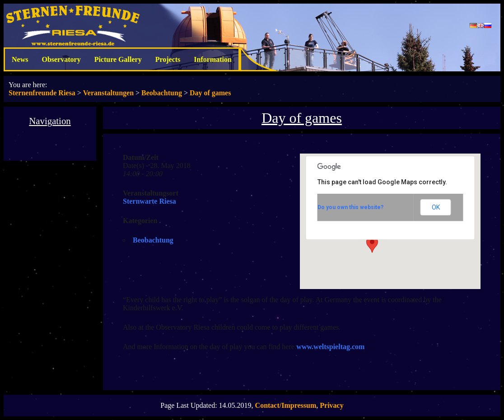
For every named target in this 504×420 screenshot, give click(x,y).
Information (213, 59)
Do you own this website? (350, 207)
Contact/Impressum (286, 405)
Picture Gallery (118, 59)
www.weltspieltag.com (330, 347)
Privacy (331, 405)
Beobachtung (162, 93)
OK (436, 207)
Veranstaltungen (108, 93)
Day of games (210, 93)
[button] (372, 244)
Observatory (61, 59)
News (20, 59)
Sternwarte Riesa (149, 201)
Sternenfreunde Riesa (42, 93)
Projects (168, 59)
